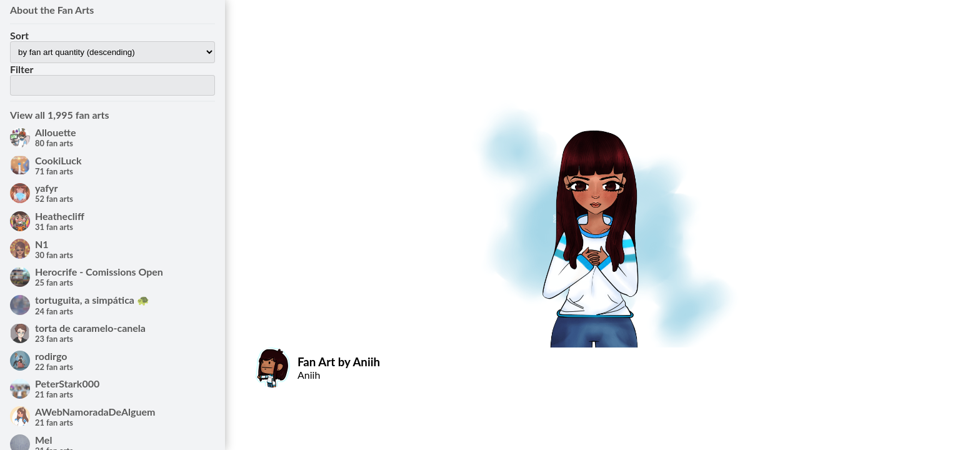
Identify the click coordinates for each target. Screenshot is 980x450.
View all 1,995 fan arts (60, 115)
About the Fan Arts (52, 10)
